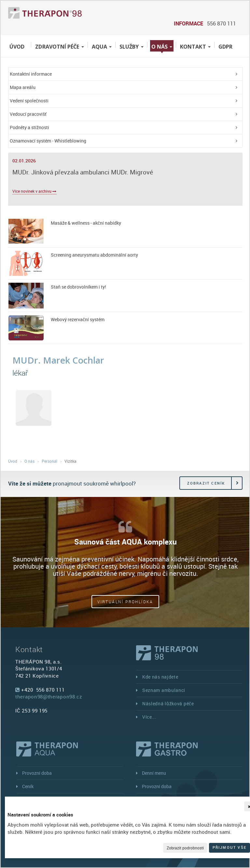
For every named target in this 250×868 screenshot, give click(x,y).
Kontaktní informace (31, 74)
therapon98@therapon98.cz (49, 696)
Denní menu (154, 773)
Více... (149, 717)
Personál (49, 461)
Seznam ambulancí (164, 690)
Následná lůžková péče (168, 703)
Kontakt (195, 47)
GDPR (225, 47)
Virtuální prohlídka (125, 602)
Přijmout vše (229, 847)
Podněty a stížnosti (29, 127)
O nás (162, 47)
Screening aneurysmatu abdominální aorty (94, 255)
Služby (132, 47)
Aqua (102, 47)
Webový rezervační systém (78, 319)
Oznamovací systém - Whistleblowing (48, 141)
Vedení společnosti (29, 101)
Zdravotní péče (59, 47)
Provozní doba (37, 773)
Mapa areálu (23, 87)
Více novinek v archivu (34, 191)
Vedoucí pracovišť (28, 114)
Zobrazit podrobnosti (185, 848)
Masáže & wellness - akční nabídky (86, 223)
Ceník (28, 786)
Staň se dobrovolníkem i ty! (78, 287)
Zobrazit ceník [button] (206, 483)
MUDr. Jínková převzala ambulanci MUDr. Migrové (83, 172)
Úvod (17, 47)
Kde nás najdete (160, 677)
